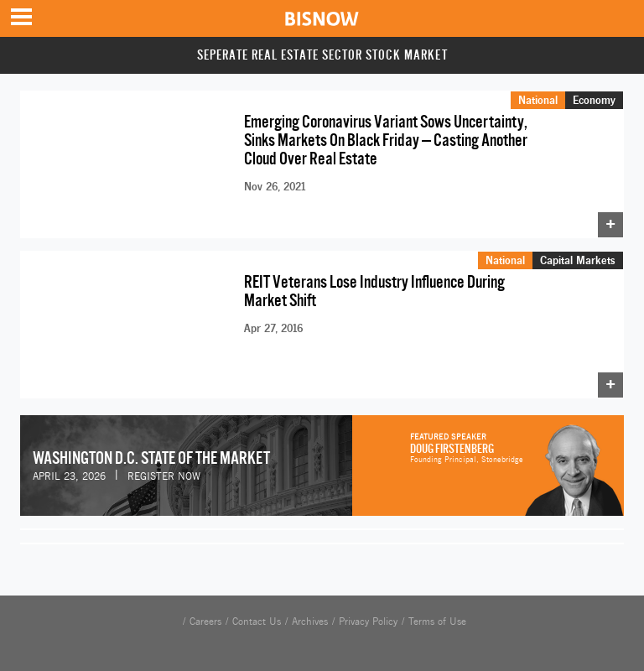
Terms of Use (437, 613)
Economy (594, 100)
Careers (205, 613)
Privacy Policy (368, 613)
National (538, 100)
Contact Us (257, 613)
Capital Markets (578, 254)
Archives (310, 613)
